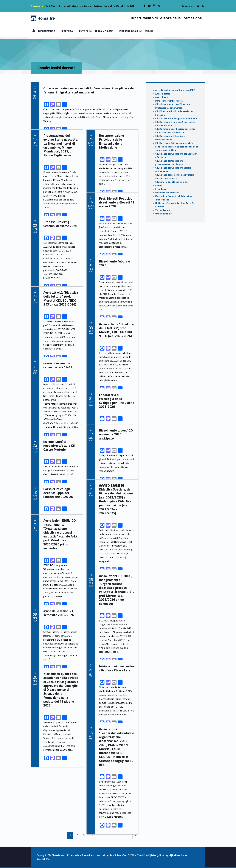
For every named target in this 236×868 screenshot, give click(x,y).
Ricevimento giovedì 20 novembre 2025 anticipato (116, 434)
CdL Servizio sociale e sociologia (171, 182)
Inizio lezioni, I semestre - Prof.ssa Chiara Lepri (117, 668)
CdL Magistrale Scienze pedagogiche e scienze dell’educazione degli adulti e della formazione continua (177, 147)
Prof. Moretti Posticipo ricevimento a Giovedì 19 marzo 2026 (117, 202)
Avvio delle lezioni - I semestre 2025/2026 (59, 613)
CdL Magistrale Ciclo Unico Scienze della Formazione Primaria (175, 124)
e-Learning (87, 6)
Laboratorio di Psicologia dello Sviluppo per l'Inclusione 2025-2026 (117, 401)
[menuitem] (34, 31)
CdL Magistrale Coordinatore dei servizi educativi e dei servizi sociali (175, 131)
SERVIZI (150, 31)
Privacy (154, 855)
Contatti (130, 6)
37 (93, 835)
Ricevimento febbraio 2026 (115, 263)
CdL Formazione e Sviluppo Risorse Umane (176, 118)
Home (34, 31)
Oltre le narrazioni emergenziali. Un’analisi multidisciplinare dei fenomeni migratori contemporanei (89, 90)
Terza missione (163, 210)
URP (123, 6)
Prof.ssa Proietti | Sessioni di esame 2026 (60, 224)
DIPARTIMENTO (48, 31)
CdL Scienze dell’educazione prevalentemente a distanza (169, 163)
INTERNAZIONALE (131, 31)
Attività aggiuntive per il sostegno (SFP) (175, 90)
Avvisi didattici (163, 94)
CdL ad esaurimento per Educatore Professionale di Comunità (173, 106)
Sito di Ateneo (51, 6)
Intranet (108, 6)
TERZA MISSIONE (106, 31)
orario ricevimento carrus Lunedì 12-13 (58, 365)
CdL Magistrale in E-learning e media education (170, 138)
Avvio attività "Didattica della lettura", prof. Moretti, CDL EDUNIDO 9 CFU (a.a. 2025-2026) (61, 298)
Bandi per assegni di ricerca (169, 101)
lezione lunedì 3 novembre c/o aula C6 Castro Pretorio (59, 446)
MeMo (116, 6)
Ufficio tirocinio (164, 214)
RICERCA (85, 31)
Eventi (158, 186)
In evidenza (161, 189)
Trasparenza (37, 6)
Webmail (98, 6)
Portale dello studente (70, 6)
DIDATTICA (69, 31)
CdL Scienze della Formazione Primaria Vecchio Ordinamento (175, 177)
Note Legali (165, 855)
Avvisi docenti (162, 97)
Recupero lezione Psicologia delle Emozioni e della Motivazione (112, 141)
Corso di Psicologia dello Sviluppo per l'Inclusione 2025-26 (58, 493)
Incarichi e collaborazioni (168, 193)
